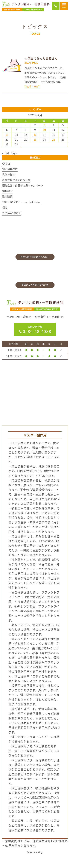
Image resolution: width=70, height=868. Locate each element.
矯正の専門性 (10, 169)
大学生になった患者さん (41, 58)
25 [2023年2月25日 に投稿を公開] (54, 139)
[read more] (32, 86)
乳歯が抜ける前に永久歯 (16, 180)
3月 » (14, 153)
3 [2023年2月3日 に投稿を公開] (44, 125)
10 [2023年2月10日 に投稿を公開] (44, 130)
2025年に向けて (12, 213)
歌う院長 (7, 196)
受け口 (6, 164)
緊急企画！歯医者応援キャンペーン (23, 185)
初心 (5, 207)
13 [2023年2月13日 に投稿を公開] (7, 135)
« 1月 (6, 153)
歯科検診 (7, 191)
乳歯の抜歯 (9, 174)
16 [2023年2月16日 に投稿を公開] (35, 135)
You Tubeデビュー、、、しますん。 (22, 202)
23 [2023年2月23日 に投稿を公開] (35, 139)
